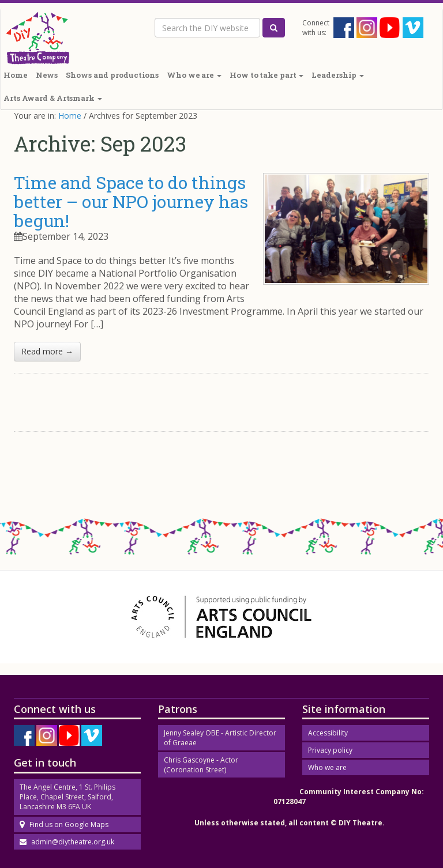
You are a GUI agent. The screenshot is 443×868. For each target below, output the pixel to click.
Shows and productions (112, 75)
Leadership (338, 75)
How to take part (266, 75)
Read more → (47, 351)
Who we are (194, 75)
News (47, 75)
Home (70, 116)
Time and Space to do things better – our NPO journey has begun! (131, 201)
